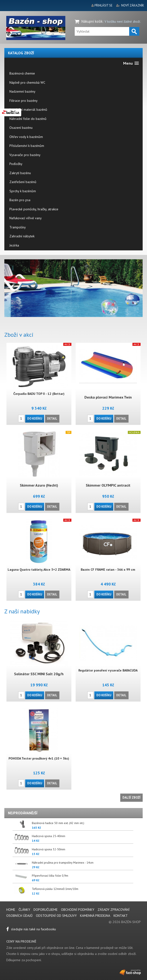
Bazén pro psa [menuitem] (20, 200)
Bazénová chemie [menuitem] (22, 73)
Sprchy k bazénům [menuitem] (23, 191)
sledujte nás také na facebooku (31, 929)
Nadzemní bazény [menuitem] (22, 91)
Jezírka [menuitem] (14, 245)
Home (11, 910)
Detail (44, 398)
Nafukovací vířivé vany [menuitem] (26, 218)
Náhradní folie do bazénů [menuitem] (28, 119)
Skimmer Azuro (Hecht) (39, 477)
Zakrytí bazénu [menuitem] (20, 173)
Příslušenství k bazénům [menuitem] (27, 146)
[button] (131, 63)
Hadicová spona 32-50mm (96, 851)
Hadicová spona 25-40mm (96, 838)
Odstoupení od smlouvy (56, 916)
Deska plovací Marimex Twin (108, 389)
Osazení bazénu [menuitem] (21, 128)
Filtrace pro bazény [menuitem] (23, 101)
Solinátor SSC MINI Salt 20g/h (39, 666)
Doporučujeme (46, 910)
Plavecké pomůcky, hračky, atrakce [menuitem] (34, 209)
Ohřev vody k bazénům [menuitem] (26, 137)
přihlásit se (104, 5)
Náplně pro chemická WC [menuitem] (27, 82)
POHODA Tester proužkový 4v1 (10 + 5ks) (39, 752)
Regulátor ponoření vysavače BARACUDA (108, 665)
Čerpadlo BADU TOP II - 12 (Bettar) (39, 388)
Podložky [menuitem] (16, 164)
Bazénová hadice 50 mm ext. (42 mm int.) (97, 824)
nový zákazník (133, 5)
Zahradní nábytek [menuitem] (22, 236)
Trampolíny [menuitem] (18, 227)
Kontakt (121, 916)
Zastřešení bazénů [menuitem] (23, 182)
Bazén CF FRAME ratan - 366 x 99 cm (108, 564)
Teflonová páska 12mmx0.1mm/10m (97, 890)
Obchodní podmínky (78, 910)
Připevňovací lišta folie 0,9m (97, 877)
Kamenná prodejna (95, 916)
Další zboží (131, 798)
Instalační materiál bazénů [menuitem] (28, 110)
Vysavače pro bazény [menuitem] (25, 155)
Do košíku (37, 398)
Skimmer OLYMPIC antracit (108, 477)
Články (25, 910)
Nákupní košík (92, 21)
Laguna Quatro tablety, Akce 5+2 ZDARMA (39, 564)
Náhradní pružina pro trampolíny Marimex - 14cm (98, 864)
